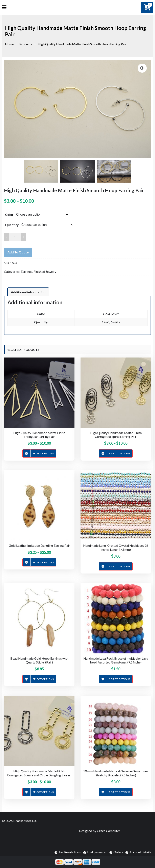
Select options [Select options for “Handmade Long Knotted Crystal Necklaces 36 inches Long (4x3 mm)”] (119, 566)
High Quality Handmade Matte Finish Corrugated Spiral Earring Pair (116, 435)
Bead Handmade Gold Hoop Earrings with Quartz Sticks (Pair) (39, 660)
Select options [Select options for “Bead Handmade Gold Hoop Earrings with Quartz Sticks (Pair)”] (43, 679)
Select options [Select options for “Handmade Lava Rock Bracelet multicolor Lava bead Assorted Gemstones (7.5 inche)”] (119, 679)
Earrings (27, 271)
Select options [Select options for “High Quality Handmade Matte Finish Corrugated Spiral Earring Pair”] (119, 453)
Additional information (28, 292)
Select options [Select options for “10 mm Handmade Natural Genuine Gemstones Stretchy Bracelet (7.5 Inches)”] (119, 792)
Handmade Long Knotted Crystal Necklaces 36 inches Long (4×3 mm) (116, 547)
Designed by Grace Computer (99, 831)
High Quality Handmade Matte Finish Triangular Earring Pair (39, 435)
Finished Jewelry (45, 271)
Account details (140, 852)
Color (9, 214)
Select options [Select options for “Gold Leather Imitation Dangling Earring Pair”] (43, 562)
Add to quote (18, 252)
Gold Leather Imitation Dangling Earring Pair (39, 545)
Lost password (97, 852)
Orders (118, 852)
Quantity (12, 225)
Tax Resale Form (70, 852)
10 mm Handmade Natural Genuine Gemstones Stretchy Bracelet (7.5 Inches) (116, 773)
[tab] (28, 292)
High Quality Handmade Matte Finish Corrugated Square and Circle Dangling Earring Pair (39, 773)
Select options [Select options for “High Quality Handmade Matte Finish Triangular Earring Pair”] (43, 453)
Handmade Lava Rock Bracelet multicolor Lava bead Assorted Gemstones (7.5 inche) (116, 660)
